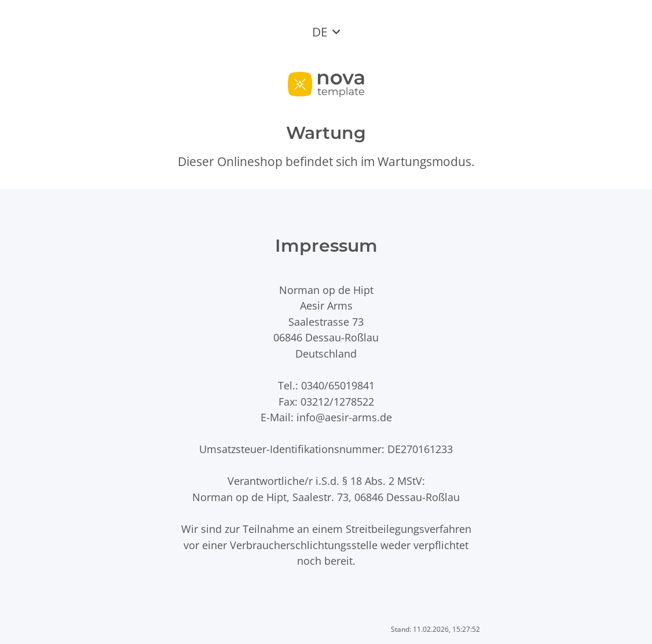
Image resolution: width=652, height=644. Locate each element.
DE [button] (320, 32)
